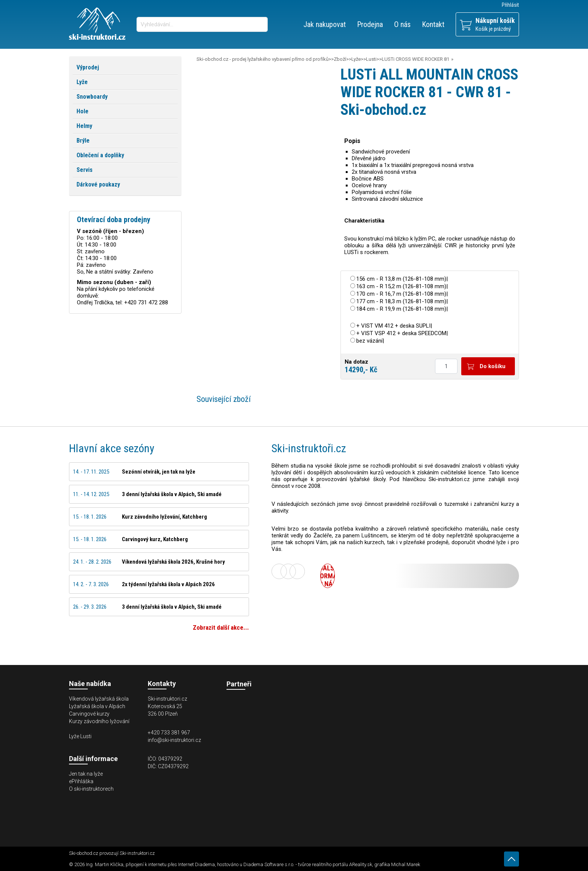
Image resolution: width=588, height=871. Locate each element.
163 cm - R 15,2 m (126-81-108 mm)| (402, 286)
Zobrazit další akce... (221, 627)
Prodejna (370, 24)
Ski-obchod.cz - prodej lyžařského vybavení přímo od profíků (262, 59)
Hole (82, 111)
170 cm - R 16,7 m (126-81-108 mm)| (402, 294)
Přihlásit (510, 5)
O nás (402, 24)
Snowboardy (92, 97)
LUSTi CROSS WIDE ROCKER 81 (415, 59)
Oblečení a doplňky (100, 155)
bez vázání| (370, 341)
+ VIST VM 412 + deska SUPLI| (394, 326)
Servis (85, 170)
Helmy (84, 126)
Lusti (371, 59)
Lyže (356, 59)
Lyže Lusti (80, 736)
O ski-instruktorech (91, 789)
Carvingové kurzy (89, 714)
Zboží (340, 59)
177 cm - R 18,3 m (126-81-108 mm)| (402, 301)
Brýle (83, 141)
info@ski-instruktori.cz (174, 740)
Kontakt (433, 24)
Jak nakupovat (325, 24)
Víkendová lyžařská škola (99, 699)
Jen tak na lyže (86, 774)
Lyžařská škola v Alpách (97, 706)
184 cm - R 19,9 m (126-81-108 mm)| (402, 309)
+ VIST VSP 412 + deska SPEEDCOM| (402, 333)
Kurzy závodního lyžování (99, 721)
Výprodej (88, 67)
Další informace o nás (328, 576)
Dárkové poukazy (98, 184)
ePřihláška (81, 781)
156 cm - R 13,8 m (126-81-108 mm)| (402, 279)
